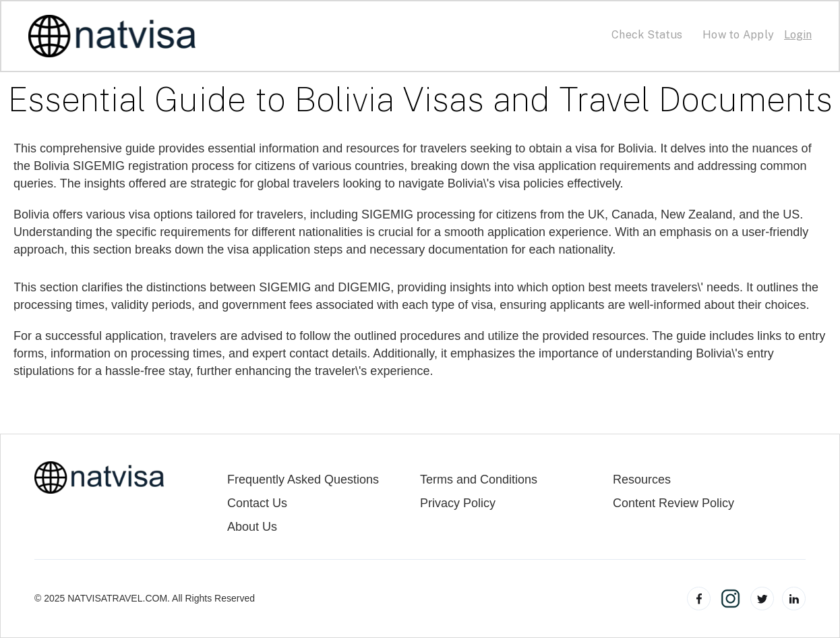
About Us (252, 527)
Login (798, 35)
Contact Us (257, 503)
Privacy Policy (458, 503)
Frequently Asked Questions (303, 480)
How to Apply (738, 35)
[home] (112, 36)
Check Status (647, 35)
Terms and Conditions (479, 480)
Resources (642, 480)
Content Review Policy (673, 503)
